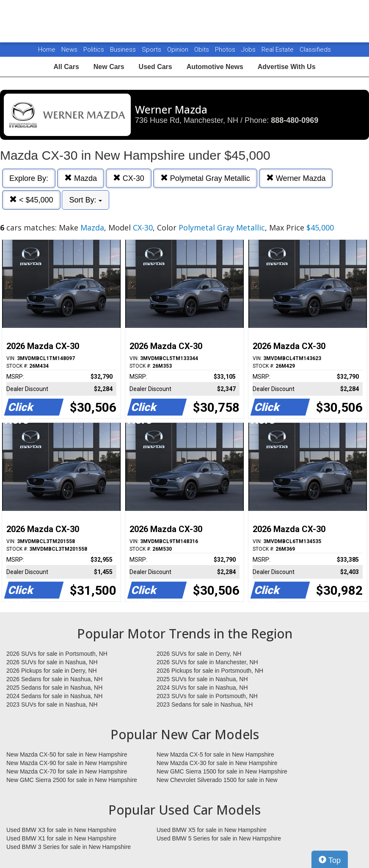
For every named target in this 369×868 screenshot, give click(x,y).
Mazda (81, 178)
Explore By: (29, 178)
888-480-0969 (295, 120)
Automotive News (215, 67)
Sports (152, 50)
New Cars (109, 67)
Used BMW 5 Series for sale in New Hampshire (219, 838)
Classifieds (315, 50)
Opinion (179, 50)
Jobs (249, 50)
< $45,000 (31, 200)
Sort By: (85, 200)
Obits (202, 50)
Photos (226, 50)
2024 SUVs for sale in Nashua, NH (202, 688)
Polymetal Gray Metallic (205, 178)
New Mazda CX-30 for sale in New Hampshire (217, 763)
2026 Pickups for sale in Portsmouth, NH (210, 671)
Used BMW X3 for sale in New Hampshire (61, 830)
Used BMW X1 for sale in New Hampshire (61, 838)
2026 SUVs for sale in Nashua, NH (52, 662)
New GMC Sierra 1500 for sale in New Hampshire (222, 771)
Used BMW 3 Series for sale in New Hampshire (69, 847)
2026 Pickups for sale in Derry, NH (52, 671)
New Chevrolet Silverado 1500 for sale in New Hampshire (217, 780)
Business (124, 50)
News (69, 50)
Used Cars (156, 67)
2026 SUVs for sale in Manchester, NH (207, 662)
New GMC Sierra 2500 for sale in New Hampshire (72, 780)
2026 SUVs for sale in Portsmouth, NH (57, 654)
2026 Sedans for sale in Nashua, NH (54, 679)
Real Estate (278, 50)
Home (47, 50)
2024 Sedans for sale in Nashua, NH (54, 696)
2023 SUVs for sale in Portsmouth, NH (207, 696)
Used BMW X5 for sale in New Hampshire (212, 830)
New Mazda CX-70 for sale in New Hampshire (67, 771)
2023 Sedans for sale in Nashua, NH (205, 704)
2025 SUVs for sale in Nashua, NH (202, 679)
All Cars (66, 67)
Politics (94, 50)
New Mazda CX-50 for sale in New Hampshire (67, 754)
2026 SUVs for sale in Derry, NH (199, 654)
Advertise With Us (287, 67)
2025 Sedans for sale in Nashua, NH (54, 688)
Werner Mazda (296, 178)
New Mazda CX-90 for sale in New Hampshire (67, 763)
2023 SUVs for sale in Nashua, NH (52, 704)
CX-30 (129, 178)
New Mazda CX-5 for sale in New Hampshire (215, 754)
